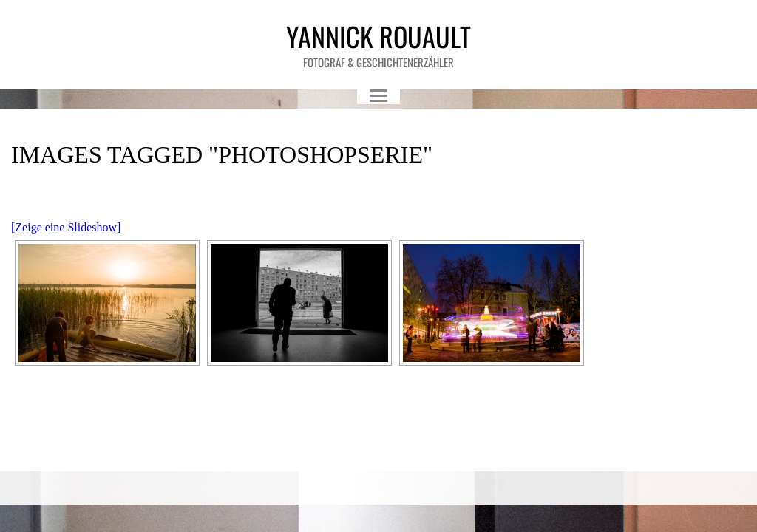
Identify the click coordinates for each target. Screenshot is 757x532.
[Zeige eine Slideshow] (66, 227)
